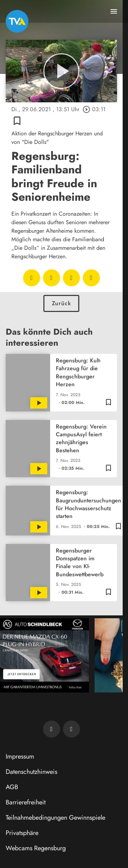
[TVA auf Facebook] (52, 729)
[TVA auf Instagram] (71, 729)
